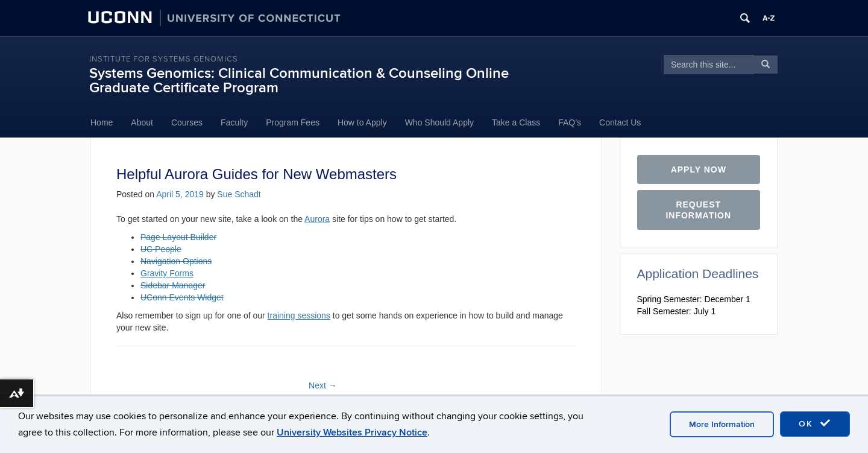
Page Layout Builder (178, 237)
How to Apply (362, 122)
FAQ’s (570, 122)
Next (323, 385)
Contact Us (620, 122)
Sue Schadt (239, 194)
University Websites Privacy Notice (352, 432)
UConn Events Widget (182, 297)
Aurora (317, 219)
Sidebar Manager (173, 285)
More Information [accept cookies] (722, 424)
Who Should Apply (439, 122)
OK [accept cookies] (815, 423)
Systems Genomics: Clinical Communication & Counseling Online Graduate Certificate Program (299, 81)
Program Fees (293, 122)
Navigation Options (176, 261)
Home (102, 122)
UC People (161, 249)
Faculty (234, 122)
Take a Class (516, 122)
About (142, 122)
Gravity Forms (167, 273)
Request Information (698, 210)
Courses (187, 122)
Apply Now (699, 169)
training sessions (299, 315)
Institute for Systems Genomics (164, 59)
